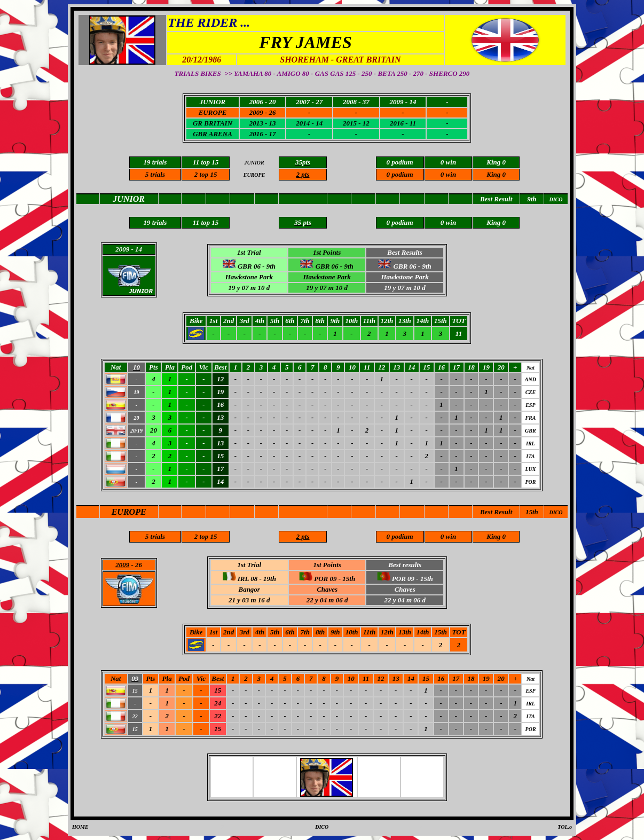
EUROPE (129, 512)
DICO (556, 512)
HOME (80, 827)
